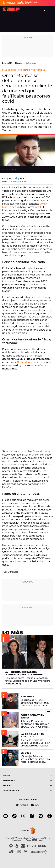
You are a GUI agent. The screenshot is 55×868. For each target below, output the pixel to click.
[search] (43, 9)
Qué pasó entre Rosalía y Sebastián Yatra (21, 2)
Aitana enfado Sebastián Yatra (16, 4)
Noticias (19, 63)
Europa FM (7, 63)
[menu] (51, 9)
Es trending (31, 63)
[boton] (40, 775)
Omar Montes (25, 362)
